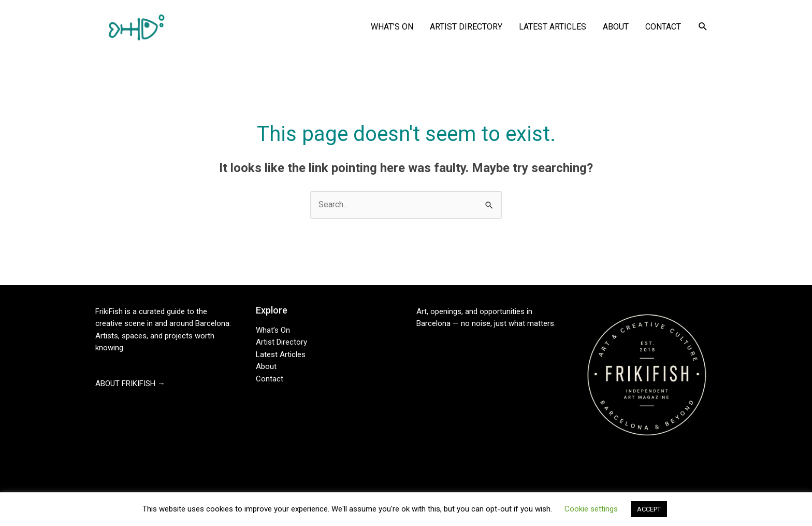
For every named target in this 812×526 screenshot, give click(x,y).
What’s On (273, 330)
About (266, 366)
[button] (703, 27)
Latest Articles (281, 354)
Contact (270, 379)
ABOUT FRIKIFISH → (130, 383)
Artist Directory (281, 342)
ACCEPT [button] (649, 509)
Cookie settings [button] (591, 509)
